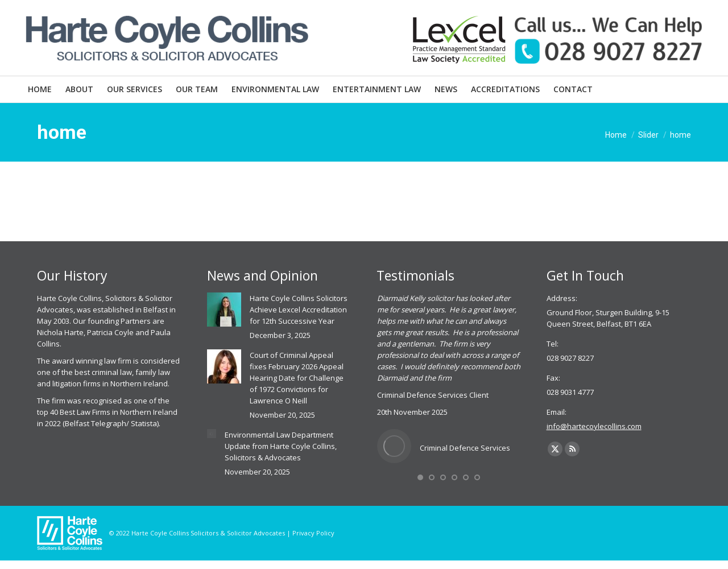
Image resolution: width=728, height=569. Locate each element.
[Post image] (224, 310)
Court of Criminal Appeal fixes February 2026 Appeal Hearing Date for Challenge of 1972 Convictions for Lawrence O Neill (297, 378)
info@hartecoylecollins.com (594, 426)
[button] (420, 477)
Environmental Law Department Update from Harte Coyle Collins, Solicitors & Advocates (281, 446)
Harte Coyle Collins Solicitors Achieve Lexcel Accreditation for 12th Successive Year (299, 310)
